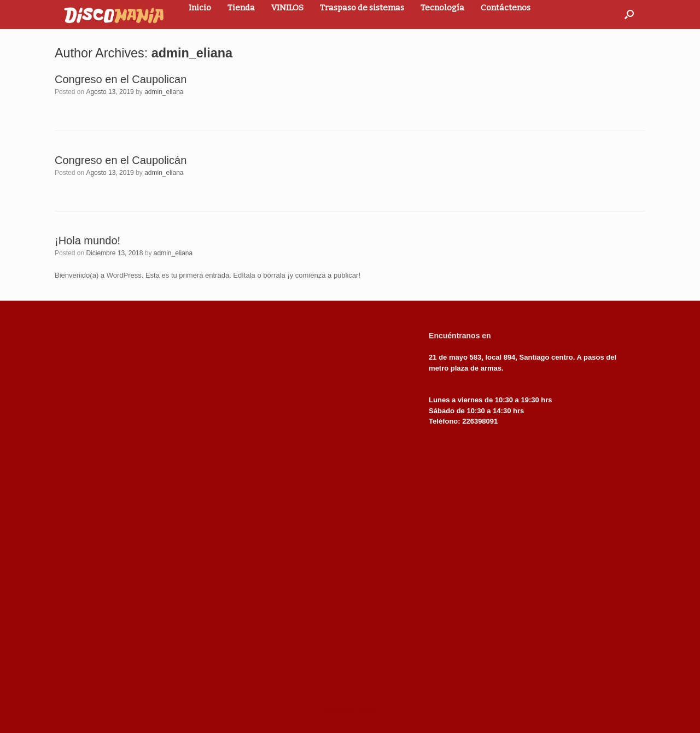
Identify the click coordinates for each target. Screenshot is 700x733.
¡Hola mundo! (87, 241)
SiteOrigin (342, 711)
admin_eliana (192, 53)
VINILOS (287, 8)
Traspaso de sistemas (362, 8)
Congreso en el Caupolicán (121, 160)
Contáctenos (506, 8)
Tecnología (442, 8)
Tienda (241, 8)
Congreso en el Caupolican (121, 79)
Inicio (200, 8)
